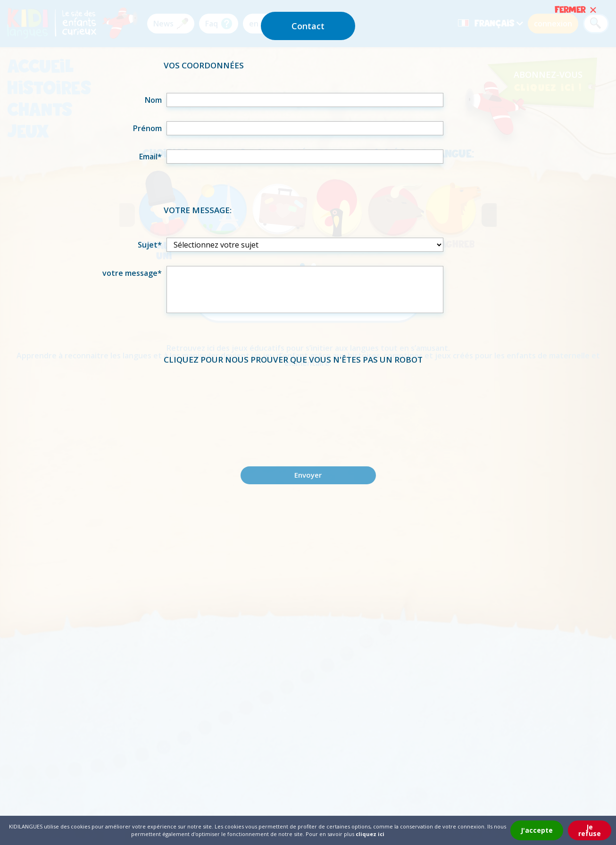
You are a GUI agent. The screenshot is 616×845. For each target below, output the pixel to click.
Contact (308, 26)
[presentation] (308, 406)
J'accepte (537, 830)
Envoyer (308, 475)
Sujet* (150, 245)
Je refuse (590, 830)
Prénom (147, 128)
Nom (153, 100)
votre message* (132, 273)
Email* (150, 157)
